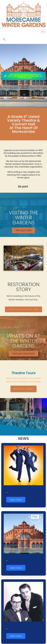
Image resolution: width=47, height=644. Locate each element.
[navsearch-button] (4, 40)
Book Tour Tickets (24, 389)
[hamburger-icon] (43, 32)
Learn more (16, 500)
